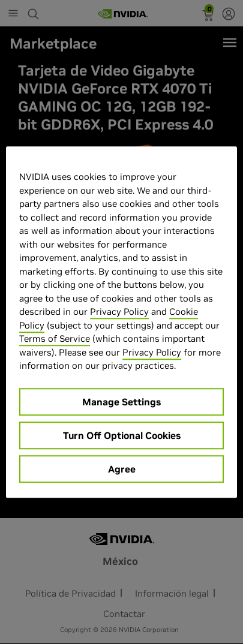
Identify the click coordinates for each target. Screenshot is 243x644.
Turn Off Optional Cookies (122, 435)
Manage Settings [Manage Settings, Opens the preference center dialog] (121, 402)
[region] (121, 322)
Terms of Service (55, 338)
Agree (122, 469)
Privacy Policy (119, 312)
